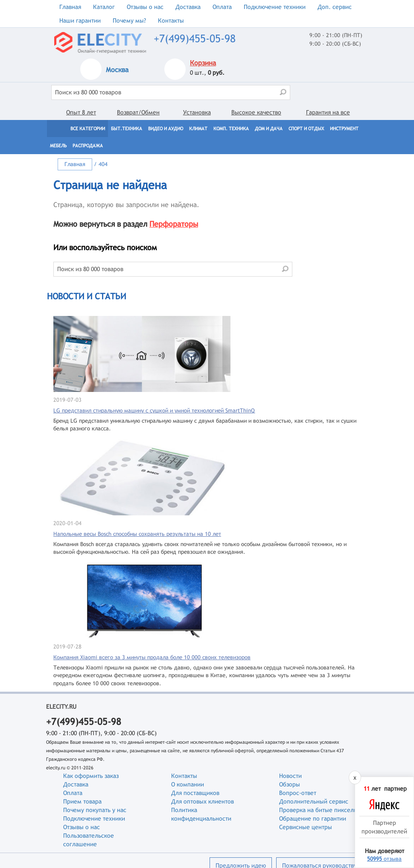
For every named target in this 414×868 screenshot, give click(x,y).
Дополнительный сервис (314, 801)
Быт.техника (127, 129)
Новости (290, 776)
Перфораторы (174, 224)
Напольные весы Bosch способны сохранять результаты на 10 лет (137, 534)
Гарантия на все (328, 112)
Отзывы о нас (145, 7)
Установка (197, 112)
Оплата (222, 7)
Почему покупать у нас (95, 810)
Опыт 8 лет (81, 112)
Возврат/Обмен (138, 112)
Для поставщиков (195, 793)
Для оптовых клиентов (203, 801)
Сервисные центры (306, 827)
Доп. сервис (335, 7)
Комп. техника (231, 129)
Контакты (171, 20)
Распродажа (88, 146)
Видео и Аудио (166, 129)
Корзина (203, 63)
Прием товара (82, 801)
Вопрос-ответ (298, 793)
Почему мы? (129, 20)
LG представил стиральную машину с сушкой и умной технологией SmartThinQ (154, 411)
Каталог (104, 7)
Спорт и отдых (306, 129)
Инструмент (344, 129)
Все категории (88, 129)
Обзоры (290, 784)
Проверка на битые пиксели (318, 810)
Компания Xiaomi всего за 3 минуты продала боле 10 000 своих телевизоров (152, 657)
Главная (70, 7)
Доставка (188, 7)
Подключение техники (275, 7)
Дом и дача (269, 129)
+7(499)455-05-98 (195, 39)
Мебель (58, 146)
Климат (198, 129)
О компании (188, 784)
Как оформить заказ (91, 776)
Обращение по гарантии (313, 818)
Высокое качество (256, 112)
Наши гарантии (80, 20)
